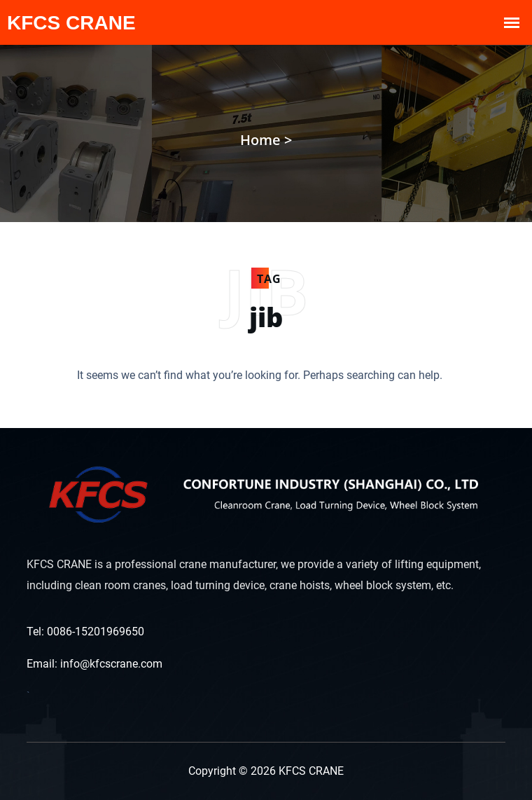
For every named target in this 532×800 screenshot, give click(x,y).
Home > (266, 140)
